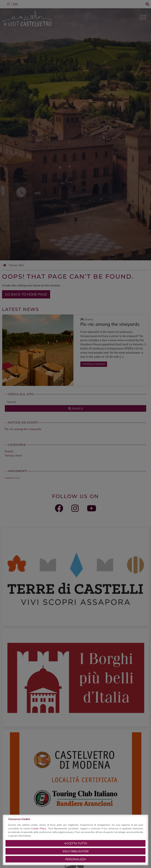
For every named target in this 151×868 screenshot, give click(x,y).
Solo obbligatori (75, 851)
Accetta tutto (76, 843)
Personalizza (76, 859)
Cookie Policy (39, 828)
